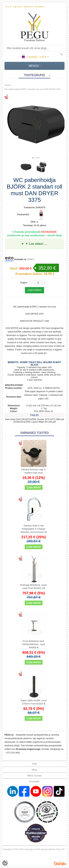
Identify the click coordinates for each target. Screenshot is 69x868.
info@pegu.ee (57, 749)
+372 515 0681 (13, 753)
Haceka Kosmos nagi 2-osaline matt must (34, 471)
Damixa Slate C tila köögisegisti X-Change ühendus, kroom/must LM (34, 529)
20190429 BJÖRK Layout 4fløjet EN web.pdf (34, 422)
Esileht (7, 85)
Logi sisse (17, 7)
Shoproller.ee (60, 864)
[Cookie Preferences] (5, 863)
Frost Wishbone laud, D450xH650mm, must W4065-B (34, 644)
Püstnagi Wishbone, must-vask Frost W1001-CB (34, 587)
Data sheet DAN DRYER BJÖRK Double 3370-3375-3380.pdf (35, 419)
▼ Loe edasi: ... (36, 244)
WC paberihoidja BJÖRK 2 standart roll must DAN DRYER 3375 (33, 89)
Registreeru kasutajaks (34, 7)
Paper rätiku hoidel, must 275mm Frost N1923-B (34, 702)
